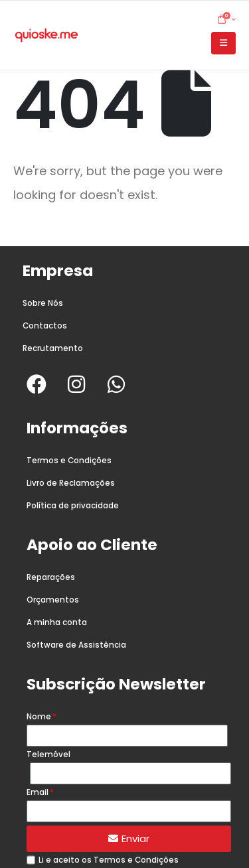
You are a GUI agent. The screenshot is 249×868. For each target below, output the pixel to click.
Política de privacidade (73, 506)
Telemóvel (48, 755)
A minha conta (57, 622)
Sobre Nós (43, 303)
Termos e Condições (69, 461)
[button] (223, 43)
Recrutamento (53, 348)
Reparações (51, 577)
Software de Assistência (76, 645)
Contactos (45, 326)
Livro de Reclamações (71, 483)
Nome (39, 717)
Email (38, 792)
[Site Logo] (46, 35)
